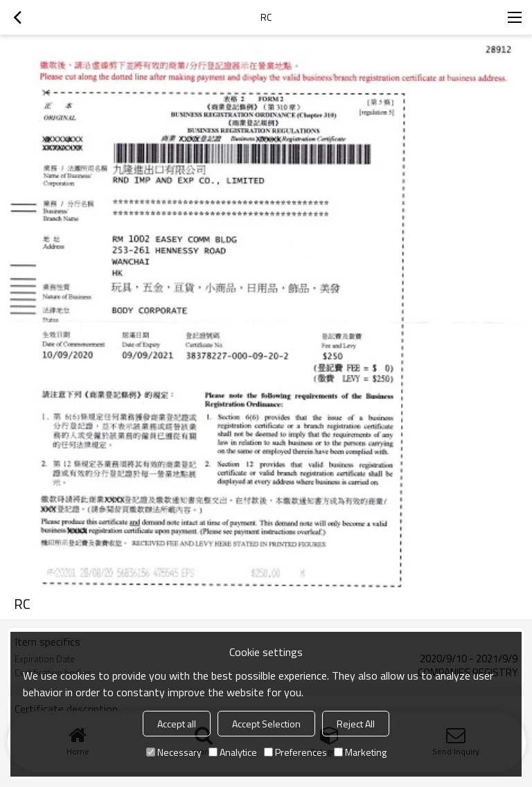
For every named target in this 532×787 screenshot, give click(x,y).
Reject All (356, 724)
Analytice (233, 752)
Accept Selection (266, 724)
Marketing (360, 752)
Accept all (177, 724)
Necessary (174, 752)
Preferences (295, 752)
